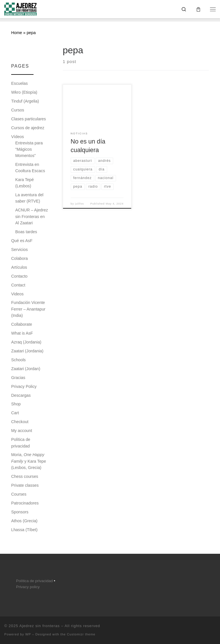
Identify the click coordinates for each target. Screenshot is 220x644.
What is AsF (22, 333)
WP (28, 634)
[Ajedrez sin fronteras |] (20, 8)
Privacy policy (28, 587)
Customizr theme (81, 634)
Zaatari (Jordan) (26, 369)
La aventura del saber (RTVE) (29, 198)
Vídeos (17, 137)
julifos (79, 204)
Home (17, 33)
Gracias (18, 378)
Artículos (19, 267)
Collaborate (22, 324)
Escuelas (19, 83)
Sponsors (20, 512)
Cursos (18, 110)
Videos (17, 294)
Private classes (25, 485)
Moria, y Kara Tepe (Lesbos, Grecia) (29, 461)
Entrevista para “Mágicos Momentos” (29, 149)
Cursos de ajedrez (28, 128)
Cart (15, 413)
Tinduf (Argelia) (25, 101)
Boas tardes (26, 232)
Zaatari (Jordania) (27, 351)
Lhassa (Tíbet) (24, 530)
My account (22, 431)
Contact (18, 285)
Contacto (19, 276)
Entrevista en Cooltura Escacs (30, 168)
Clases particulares (29, 119)
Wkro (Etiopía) (24, 92)
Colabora (19, 258)
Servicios (19, 250)
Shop (16, 404)
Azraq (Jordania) (26, 342)
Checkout (20, 422)
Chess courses (25, 476)
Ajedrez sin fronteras (39, 626)
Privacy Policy (24, 386)
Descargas (21, 395)
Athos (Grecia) (24, 521)
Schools (18, 360)
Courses (19, 494)
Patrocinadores (25, 503)
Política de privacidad (21, 443)
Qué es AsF (22, 241)
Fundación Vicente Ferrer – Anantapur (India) (28, 309)
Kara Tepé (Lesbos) (24, 183)
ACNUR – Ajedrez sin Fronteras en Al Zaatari (32, 216)
